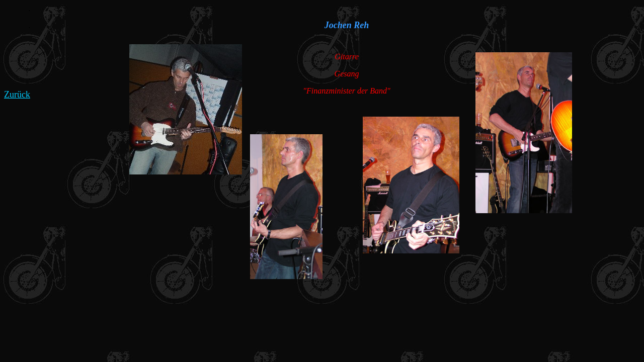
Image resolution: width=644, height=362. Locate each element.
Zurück (17, 95)
